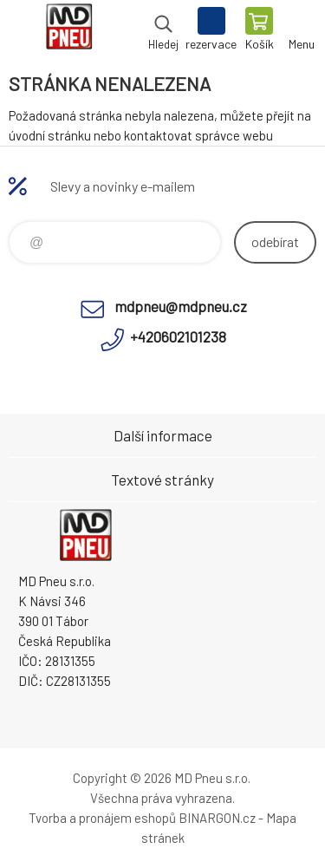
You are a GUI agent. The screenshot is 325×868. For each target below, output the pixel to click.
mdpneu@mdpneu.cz (181, 306)
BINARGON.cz (217, 818)
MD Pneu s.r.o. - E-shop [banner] (68, 30)
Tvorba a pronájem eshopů (102, 818)
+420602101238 (178, 336)
